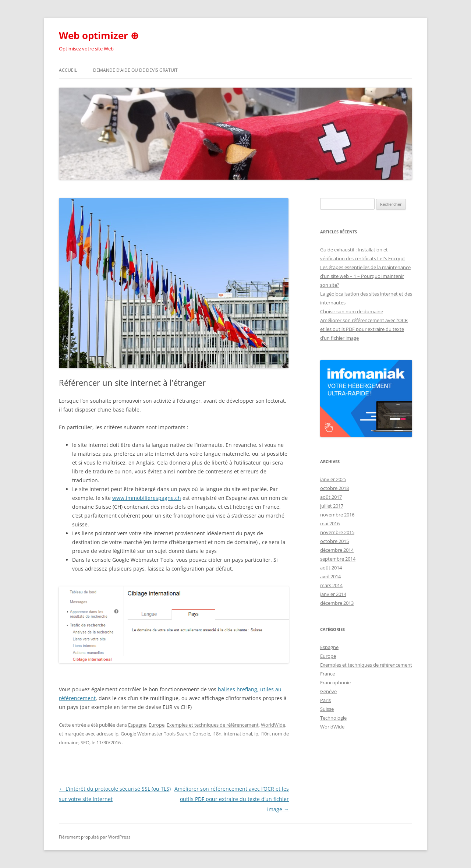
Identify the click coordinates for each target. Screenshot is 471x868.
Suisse (327, 709)
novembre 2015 (337, 532)
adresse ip (107, 734)
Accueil (68, 70)
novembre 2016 (337, 515)
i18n (217, 734)
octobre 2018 (334, 488)
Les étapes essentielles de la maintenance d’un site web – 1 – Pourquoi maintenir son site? (365, 276)
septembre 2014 (338, 559)
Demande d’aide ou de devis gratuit (135, 70)
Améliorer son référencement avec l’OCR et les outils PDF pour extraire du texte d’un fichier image (232, 799)
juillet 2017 (332, 506)
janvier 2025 (333, 479)
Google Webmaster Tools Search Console (165, 734)
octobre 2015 (334, 541)
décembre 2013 (337, 603)
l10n (265, 734)
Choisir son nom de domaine (352, 311)
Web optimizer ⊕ (99, 35)
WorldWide (273, 725)
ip (256, 734)
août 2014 (331, 568)
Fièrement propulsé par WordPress (95, 837)
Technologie (333, 718)
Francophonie (335, 682)
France (327, 674)
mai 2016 (330, 523)
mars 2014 (331, 585)
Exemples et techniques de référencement (213, 725)
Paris (325, 700)
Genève (328, 691)
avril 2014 (330, 576)
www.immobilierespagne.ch (147, 498)
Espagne (137, 725)
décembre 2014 (337, 550)
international (238, 734)
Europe (157, 725)
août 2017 (331, 497)
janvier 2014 (333, 594)
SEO (85, 742)
